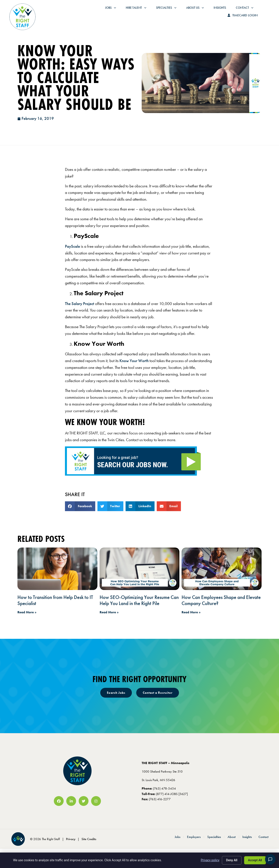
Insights (196, 11)
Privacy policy (210, 860)
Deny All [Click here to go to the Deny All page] (232, 860)
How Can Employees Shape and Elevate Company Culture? (221, 600)
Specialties (142, 11)
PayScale (72, 246)
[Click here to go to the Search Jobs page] (116, 693)
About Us (171, 11)
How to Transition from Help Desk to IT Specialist (55, 600)
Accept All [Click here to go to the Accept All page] (255, 860)
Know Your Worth (134, 361)
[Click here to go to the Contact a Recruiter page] (158, 693)
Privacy (71, 839)
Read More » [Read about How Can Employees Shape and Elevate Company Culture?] (191, 612)
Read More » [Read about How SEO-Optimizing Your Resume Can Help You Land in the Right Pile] (109, 612)
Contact (221, 11)
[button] (80, 506)
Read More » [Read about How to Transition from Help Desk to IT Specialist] (27, 612)
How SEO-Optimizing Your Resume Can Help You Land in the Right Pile (139, 600)
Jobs (87, 11)
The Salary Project (80, 304)
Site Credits (89, 839)
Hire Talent (112, 11)
